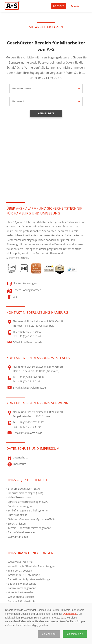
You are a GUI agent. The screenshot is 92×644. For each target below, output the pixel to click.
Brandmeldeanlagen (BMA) (24, 489)
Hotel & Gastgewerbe (21, 592)
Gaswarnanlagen (18, 537)
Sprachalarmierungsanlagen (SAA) (28, 502)
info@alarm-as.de (32, 342)
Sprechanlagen (17, 524)
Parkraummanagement (22, 588)
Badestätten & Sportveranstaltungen (30, 579)
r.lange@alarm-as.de (34, 388)
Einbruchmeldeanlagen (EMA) (25, 493)
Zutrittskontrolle (18, 515)
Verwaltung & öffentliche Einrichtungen (31, 566)
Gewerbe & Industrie (20, 562)
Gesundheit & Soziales (21, 597)
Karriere (59, 6)
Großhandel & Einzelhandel (24, 575)
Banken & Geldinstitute (22, 601)
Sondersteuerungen (20, 506)
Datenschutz (70, 614)
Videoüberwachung (19, 497)
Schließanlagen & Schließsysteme (28, 510)
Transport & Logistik (20, 571)
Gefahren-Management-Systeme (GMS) (31, 519)
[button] (49, 634)
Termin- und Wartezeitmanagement (29, 528)
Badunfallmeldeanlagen (22, 532)
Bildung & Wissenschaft (22, 584)
